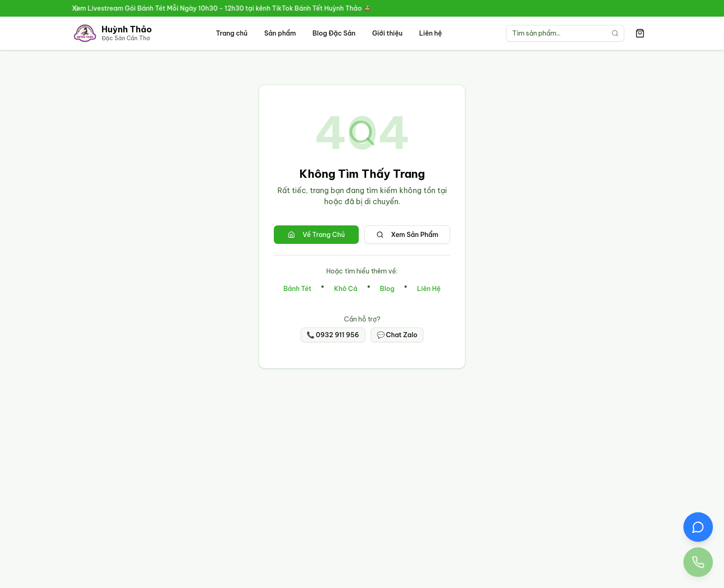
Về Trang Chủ (316, 235)
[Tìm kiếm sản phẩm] (565, 33)
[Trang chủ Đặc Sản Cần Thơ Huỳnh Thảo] (113, 33)
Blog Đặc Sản (334, 33)
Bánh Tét (298, 289)
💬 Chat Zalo (397, 335)
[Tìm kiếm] (615, 33)
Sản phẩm (280, 33)
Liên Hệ (429, 289)
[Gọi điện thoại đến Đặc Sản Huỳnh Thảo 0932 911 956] (698, 562)
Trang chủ (232, 33)
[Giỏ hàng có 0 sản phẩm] (640, 33)
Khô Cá (345, 289)
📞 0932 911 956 (333, 335)
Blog (387, 289)
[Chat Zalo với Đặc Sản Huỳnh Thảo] (698, 527)
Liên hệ (431, 33)
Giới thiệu (387, 33)
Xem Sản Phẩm (407, 235)
